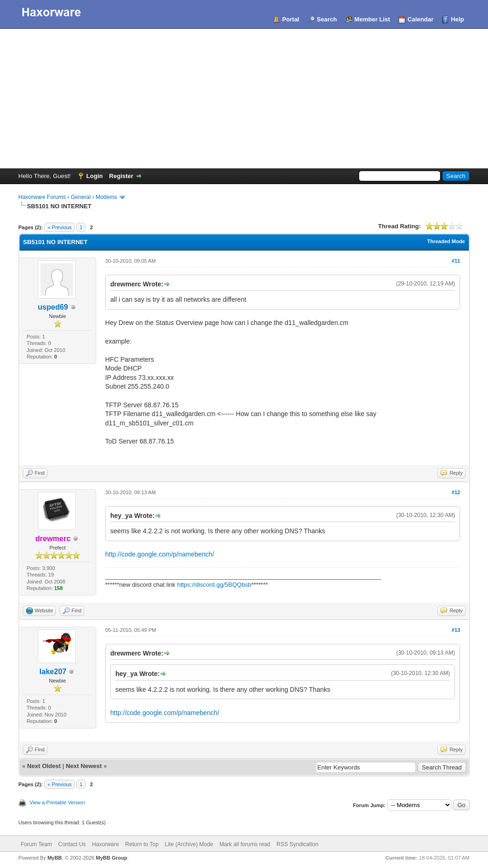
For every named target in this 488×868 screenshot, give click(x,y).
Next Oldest (44, 766)
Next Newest (84, 766)
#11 (456, 261)
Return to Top (142, 844)
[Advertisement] (244, 99)
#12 (456, 492)
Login (95, 176)
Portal (291, 19)
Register (121, 176)
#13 (456, 630)
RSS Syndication (297, 844)
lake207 (53, 672)
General (81, 197)
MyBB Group (111, 858)
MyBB (55, 858)
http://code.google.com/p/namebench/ (160, 554)
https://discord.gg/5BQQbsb (214, 585)
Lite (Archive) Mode (189, 844)
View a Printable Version (57, 802)
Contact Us (72, 844)
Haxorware (106, 844)
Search (327, 19)
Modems (107, 197)
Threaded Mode (446, 241)
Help (457, 19)
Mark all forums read (245, 844)
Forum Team (37, 844)
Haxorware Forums (42, 197)
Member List (372, 19)
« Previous (60, 227)
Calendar (421, 19)
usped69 (53, 307)
